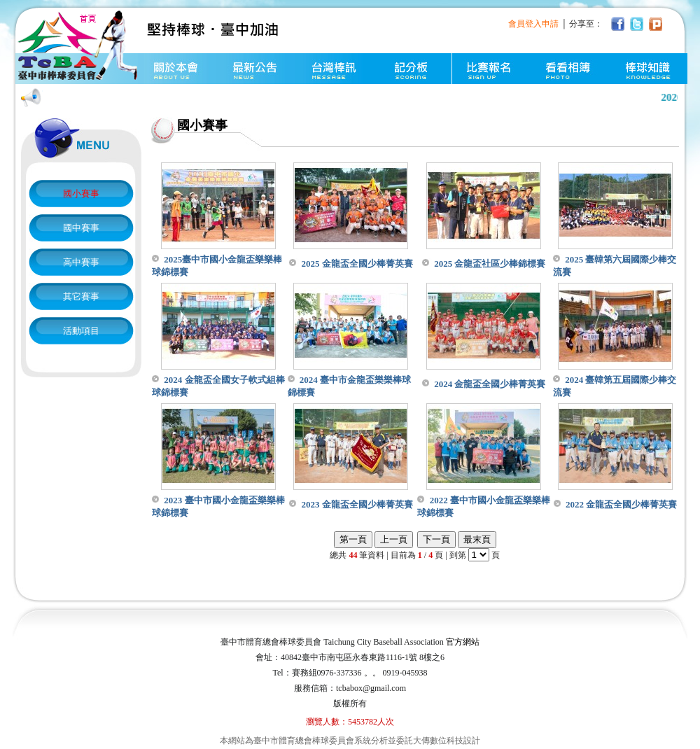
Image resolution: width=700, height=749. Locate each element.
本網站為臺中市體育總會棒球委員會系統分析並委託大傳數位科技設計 (350, 741)
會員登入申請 (533, 24)
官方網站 (463, 642)
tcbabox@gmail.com (371, 688)
